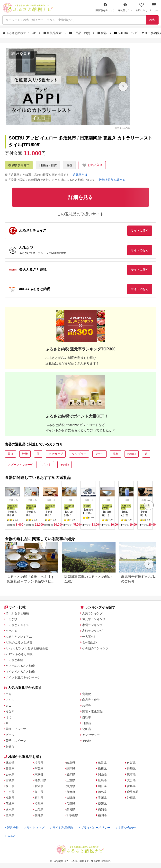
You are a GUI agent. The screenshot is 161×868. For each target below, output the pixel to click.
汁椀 (25, 454)
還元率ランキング (94, 619)
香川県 (102, 798)
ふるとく (12, 836)
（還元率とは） (80, 175)
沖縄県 (131, 798)
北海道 (10, 763)
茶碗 (10, 454)
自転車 (87, 717)
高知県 (102, 809)
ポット (47, 465)
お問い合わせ (126, 828)
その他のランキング (95, 648)
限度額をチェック (105, 7)
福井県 (39, 804)
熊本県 (131, 774)
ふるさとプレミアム (19, 637)
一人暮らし (89, 637)
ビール (10, 735)
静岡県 (71, 769)
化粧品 (87, 729)
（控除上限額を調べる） (112, 180)
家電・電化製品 (92, 712)
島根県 (102, 769)
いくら (10, 700)
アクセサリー (91, 735)
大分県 (131, 780)
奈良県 (71, 809)
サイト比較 (15, 607)
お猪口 (132, 454)
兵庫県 (71, 804)
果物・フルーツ (16, 729)
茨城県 (10, 804)
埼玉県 (39, 763)
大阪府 (71, 798)
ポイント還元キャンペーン (23, 677)
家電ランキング (92, 625)
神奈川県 (40, 780)
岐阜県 (71, 763)
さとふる (11, 631)
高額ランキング (92, 631)
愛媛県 (102, 804)
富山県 (39, 792)
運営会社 (12, 828)
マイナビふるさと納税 (20, 672)
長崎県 (131, 769)
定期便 (87, 694)
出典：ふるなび (123, 128)
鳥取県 (102, 763)
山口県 (102, 786)
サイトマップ (34, 828)
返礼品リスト (125, 7)
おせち (10, 746)
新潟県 (39, 786)
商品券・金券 (91, 700)
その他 (64, 465)
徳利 (116, 454)
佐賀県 (131, 763)
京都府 (71, 792)
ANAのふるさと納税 (19, 642)
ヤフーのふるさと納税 (20, 666)
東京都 (39, 774)
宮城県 (10, 780)
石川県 (39, 798)
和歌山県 (72, 815)
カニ (9, 706)
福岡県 (102, 815)
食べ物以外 (89, 642)
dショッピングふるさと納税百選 (27, 648)
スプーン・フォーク (21, 465)
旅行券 (87, 706)
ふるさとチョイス (17, 625)
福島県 (10, 798)
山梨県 (39, 809)
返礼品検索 (53, 33)
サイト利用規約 (62, 828)
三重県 (71, 780)
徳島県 (102, 792)
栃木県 (10, 809)
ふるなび (11, 619)
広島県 (102, 780)
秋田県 (10, 786)
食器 (103, 33)
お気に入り (142, 7)
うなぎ (10, 712)
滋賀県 (71, 786)
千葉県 (39, 769)
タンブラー (79, 454)
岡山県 (102, 774)
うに (9, 717)
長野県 (39, 815)
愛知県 (71, 774)
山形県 (10, 792)
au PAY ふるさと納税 (19, 654)
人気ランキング (92, 613)
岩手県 (10, 774)
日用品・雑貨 (80, 33)
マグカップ (56, 454)
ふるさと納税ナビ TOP (20, 33)
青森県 (10, 769)
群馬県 (10, 815)
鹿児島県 (133, 792)
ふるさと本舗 (14, 660)
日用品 (87, 723)
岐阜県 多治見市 (19, 165)
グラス (99, 454)
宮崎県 (131, 786)
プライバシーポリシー (94, 828)
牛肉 (9, 694)
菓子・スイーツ (16, 741)
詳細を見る (21, 54)
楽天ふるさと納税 (17, 613)
